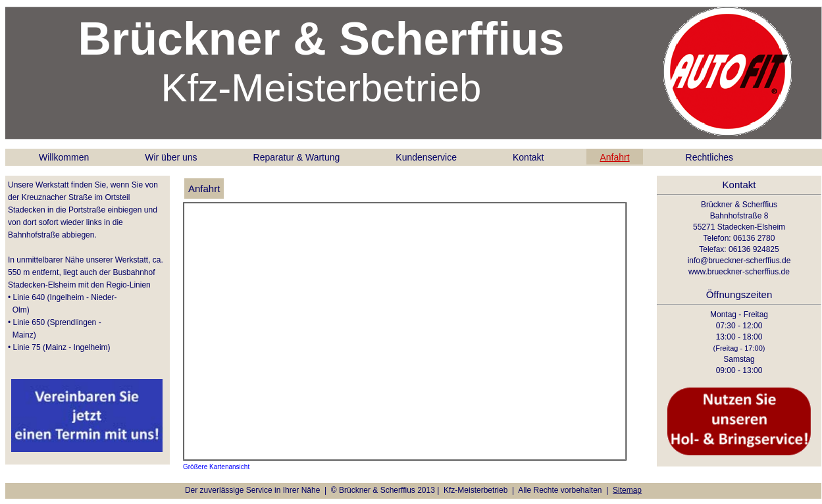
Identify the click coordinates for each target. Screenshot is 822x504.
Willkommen (64, 157)
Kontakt (528, 157)
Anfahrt (614, 157)
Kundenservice (426, 157)
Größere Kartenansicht (216, 467)
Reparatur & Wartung (297, 157)
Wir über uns (171, 157)
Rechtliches (709, 157)
